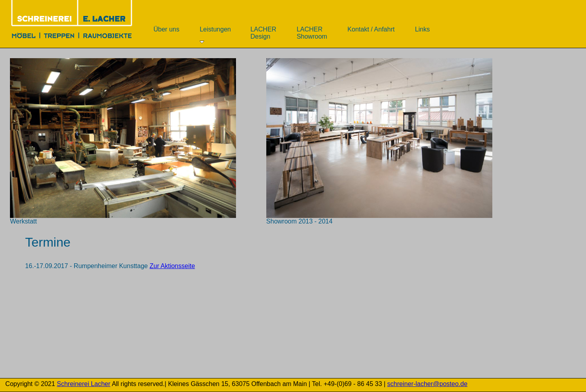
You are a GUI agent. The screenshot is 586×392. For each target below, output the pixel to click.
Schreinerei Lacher (84, 384)
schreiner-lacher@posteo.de (427, 384)
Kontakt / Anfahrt (371, 33)
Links (422, 33)
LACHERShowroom (312, 33)
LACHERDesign (263, 33)
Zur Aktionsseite (172, 266)
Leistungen (215, 35)
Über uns (166, 33)
